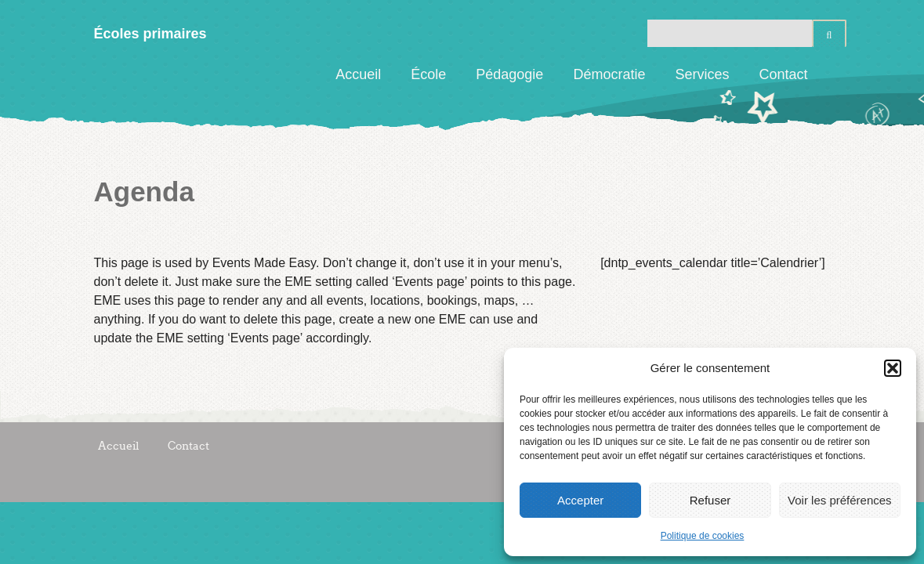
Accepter (580, 500)
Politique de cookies (703, 536)
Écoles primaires (150, 34)
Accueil (358, 74)
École (428, 74)
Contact (783, 74)
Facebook (835, 74)
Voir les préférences (840, 500)
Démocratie (609, 74)
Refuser (710, 500)
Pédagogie (509, 74)
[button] (893, 368)
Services (702, 74)
